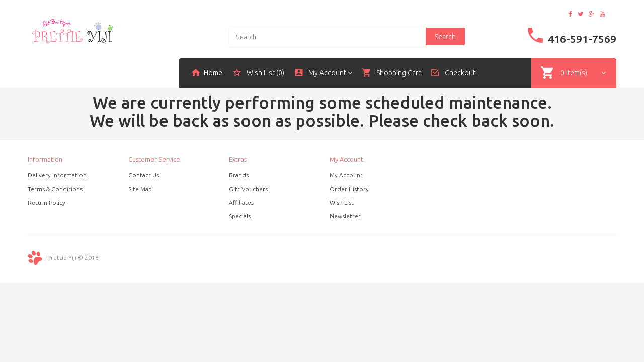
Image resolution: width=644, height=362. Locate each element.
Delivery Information (57, 175)
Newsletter (345, 216)
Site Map (140, 189)
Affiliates (241, 202)
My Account (346, 175)
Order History (349, 189)
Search (445, 37)
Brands (239, 175)
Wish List (342, 202)
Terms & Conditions (55, 189)
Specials (240, 216)
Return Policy (47, 202)
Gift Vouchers (248, 189)
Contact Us (144, 175)
